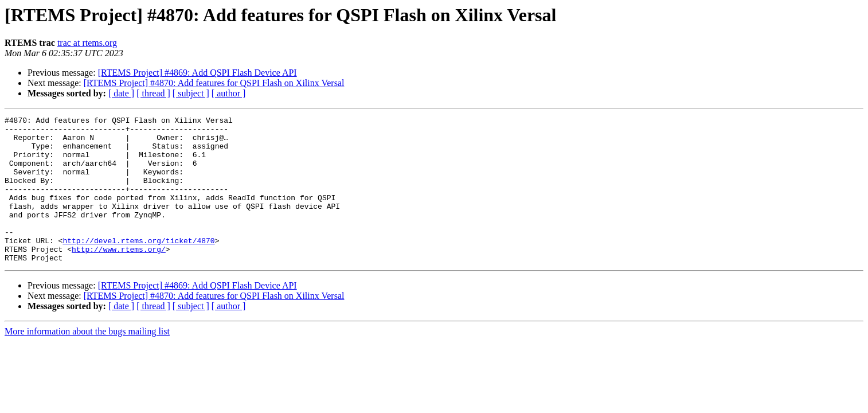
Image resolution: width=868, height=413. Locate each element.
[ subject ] (191, 93)
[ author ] (229, 93)
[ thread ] (153, 93)
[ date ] (121, 93)
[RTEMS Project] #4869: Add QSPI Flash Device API (198, 73)
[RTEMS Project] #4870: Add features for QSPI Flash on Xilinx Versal (214, 83)
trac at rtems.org (87, 43)
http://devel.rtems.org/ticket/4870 (138, 266)
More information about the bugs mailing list (87, 361)
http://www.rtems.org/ (119, 276)
